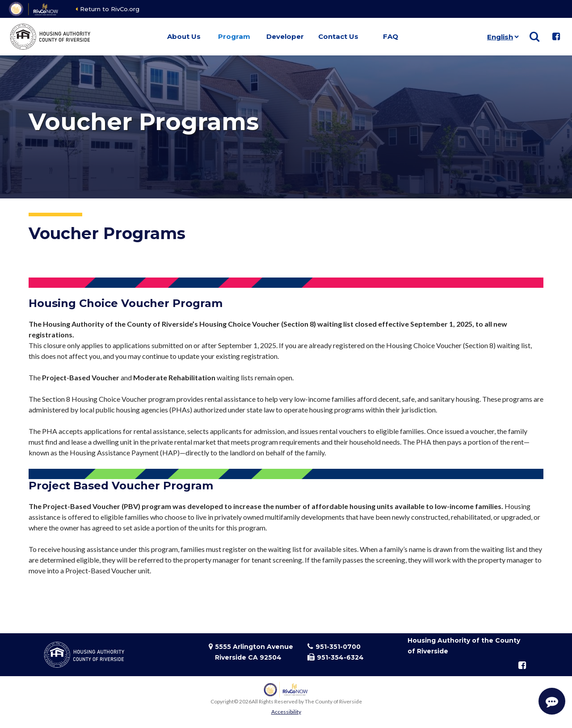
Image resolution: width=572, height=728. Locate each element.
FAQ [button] (391, 36)
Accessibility (286, 712)
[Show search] (534, 37)
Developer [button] (285, 36)
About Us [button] (184, 36)
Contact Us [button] (338, 36)
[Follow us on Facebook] (556, 37)
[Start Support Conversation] (552, 701)
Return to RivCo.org (110, 9)
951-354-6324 (340, 657)
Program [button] (234, 36)
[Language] (501, 37)
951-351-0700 (338, 647)
